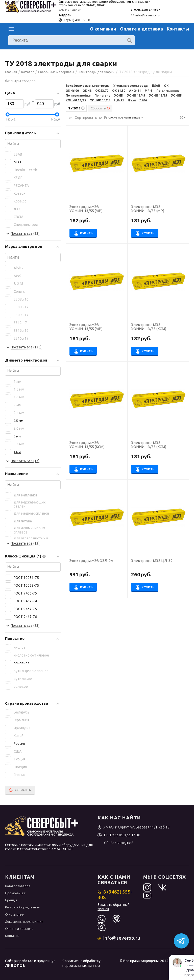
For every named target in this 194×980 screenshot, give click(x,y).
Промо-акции (16, 893)
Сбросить (100, 108)
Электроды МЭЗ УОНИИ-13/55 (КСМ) (149, 327)
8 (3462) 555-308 (115, 895)
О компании (103, 29)
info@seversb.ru (145, 15)
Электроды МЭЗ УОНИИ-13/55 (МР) (86, 209)
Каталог (11, 29)
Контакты (178, 29)
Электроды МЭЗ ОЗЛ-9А (91, 561)
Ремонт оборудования (22, 907)
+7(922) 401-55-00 (74, 20)
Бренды (11, 900)
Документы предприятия (24, 922)
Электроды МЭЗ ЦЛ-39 (152, 561)
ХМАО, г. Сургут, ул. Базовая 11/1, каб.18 (134, 827)
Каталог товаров (18, 886)
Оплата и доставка (141, 29)
